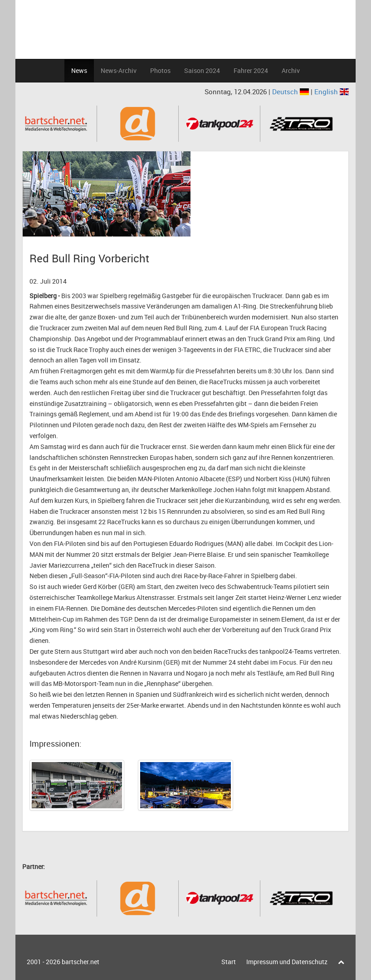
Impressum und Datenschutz (287, 962)
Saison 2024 (202, 70)
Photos (160, 70)
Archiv (291, 70)
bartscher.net (81, 962)
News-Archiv (119, 70)
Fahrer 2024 (251, 70)
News (79, 70)
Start (229, 962)
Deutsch (291, 92)
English (332, 92)
